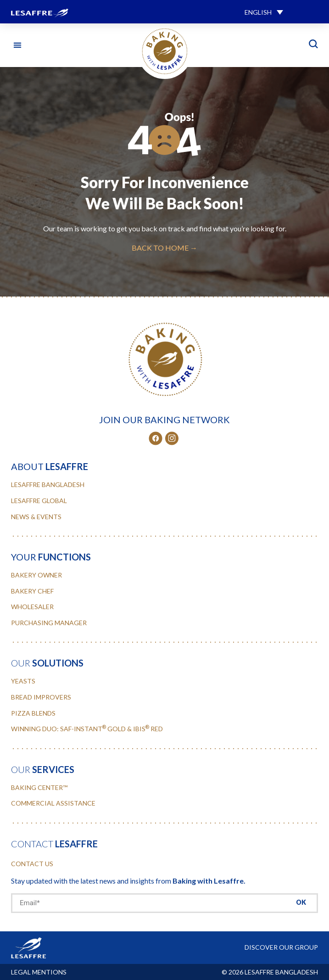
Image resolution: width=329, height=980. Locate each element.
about (50, 466)
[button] (264, 12)
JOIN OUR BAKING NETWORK (164, 420)
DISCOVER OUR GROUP (281, 947)
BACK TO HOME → (164, 248)
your (51, 557)
